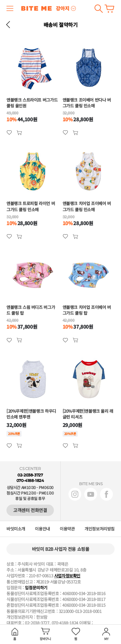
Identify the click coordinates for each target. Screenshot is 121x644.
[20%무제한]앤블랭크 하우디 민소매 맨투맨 (31, 414)
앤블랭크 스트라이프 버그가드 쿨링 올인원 (32, 103)
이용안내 (42, 529)
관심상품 (19, 133)
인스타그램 (75, 494)
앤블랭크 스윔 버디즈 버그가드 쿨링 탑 (31, 310)
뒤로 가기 (8, 25)
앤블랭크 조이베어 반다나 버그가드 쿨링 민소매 (87, 103)
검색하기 (99, 9)
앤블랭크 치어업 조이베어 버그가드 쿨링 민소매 (87, 206)
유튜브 (91, 494)
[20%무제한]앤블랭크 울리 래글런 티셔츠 (88, 414)
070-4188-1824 (30, 480)
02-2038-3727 (30, 475)
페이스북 (106, 494)
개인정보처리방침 (100, 529)
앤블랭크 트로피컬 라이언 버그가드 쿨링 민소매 (31, 206)
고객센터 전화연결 (30, 510)
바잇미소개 (16, 529)
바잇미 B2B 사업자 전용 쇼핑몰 (61, 549)
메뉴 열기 (10, 8)
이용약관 (67, 529)
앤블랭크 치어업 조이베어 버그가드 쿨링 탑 (87, 310)
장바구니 (109, 9)
